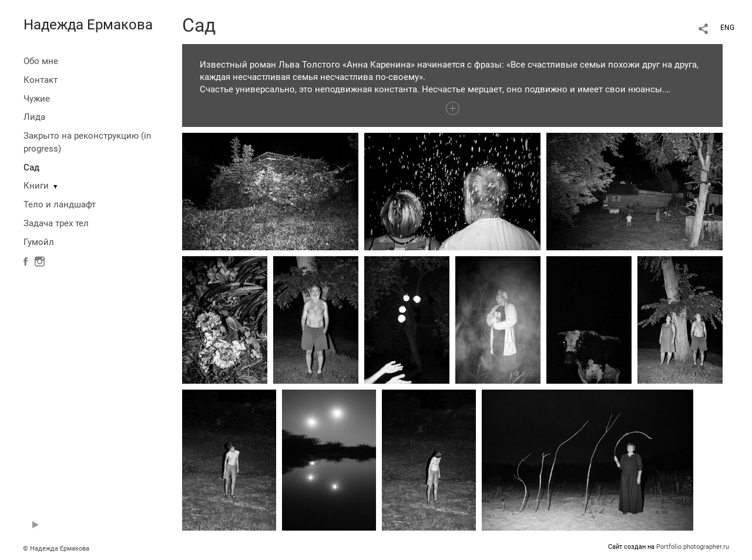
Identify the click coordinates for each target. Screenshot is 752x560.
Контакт (41, 80)
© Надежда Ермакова (56, 549)
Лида (34, 117)
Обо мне (41, 61)
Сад (31, 167)
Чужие (37, 99)
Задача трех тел (56, 223)
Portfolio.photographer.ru (693, 547)
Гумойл (39, 242)
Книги (36, 186)
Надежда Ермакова (88, 25)
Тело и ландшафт (60, 204)
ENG (727, 28)
